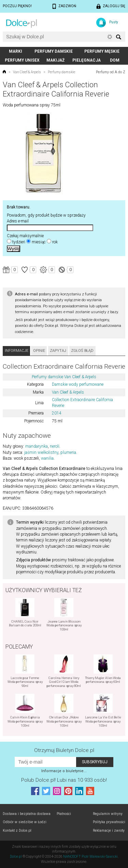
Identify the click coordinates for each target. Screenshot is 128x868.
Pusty (114, 22)
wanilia (47, 458)
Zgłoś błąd (82, 351)
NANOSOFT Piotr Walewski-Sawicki (90, 857)
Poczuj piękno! (17, 6)
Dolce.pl (16, 857)
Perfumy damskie (54, 51)
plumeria (68, 452)
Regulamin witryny (108, 814)
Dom (115, 60)
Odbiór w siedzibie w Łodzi (25, 822)
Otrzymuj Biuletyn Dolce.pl (64, 750)
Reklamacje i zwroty (109, 831)
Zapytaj (58, 351)
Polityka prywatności (109, 822)
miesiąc (39, 242)
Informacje (17, 351)
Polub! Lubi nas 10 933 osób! (64, 780)
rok (55, 242)
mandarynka (37, 446)
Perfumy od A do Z (111, 72)
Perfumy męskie (102, 51)
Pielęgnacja (87, 60)
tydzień (19, 242)
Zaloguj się (114, 6)
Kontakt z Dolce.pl (17, 831)
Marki (16, 51)
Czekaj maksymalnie (25, 236)
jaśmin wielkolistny (41, 452)
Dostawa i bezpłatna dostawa (27, 814)
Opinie (39, 351)
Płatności (64, 814)
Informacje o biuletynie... (64, 771)
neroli (55, 446)
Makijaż (55, 60)
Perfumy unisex (22, 60)
